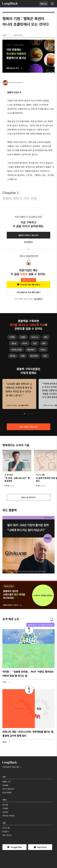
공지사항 (5, 805)
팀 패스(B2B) (7, 792)
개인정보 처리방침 (8, 816)
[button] (24, 414)
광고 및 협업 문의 (8, 789)
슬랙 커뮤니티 (7, 835)
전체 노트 (43, 4)
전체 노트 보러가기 (28, 497)
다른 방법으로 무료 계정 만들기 (28, 292)
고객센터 (5, 808)
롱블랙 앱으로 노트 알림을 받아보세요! (40, 625)
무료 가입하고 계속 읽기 (28, 427)
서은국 (4, 35)
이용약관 (5, 812)
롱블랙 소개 (6, 782)
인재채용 (5, 785)
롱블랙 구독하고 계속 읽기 (28, 235)
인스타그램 (6, 828)
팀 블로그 (6, 831)
